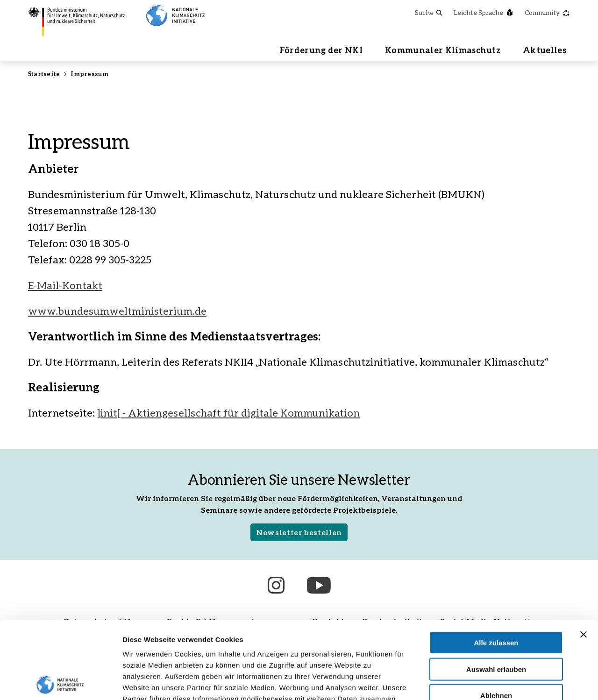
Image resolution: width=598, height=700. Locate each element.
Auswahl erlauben (496, 592)
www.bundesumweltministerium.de (117, 311)
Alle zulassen (496, 565)
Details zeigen (497, 682)
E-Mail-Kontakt (65, 285)
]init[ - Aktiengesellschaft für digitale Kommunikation (228, 413)
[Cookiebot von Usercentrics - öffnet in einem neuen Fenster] (61, 682)
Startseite (44, 74)
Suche (429, 12)
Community (547, 12)
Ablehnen (496, 618)
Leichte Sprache (484, 12)
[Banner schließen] (584, 557)
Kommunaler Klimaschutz (443, 50)
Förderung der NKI (321, 50)
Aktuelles (545, 50)
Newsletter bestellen (299, 532)
